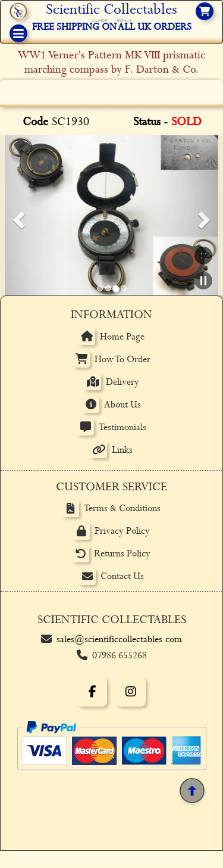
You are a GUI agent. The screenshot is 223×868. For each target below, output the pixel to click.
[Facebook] (92, 692)
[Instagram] (131, 692)
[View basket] (205, 11)
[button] (17, 216)
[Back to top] (192, 790)
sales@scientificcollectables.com (119, 640)
